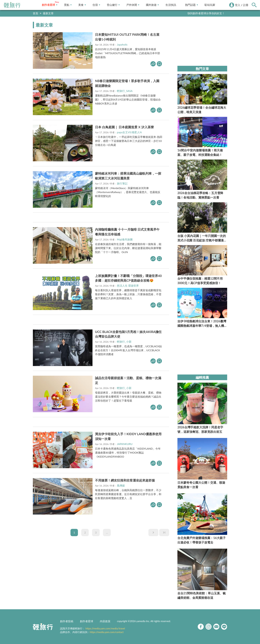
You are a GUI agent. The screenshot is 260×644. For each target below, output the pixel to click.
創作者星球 (50, 5)
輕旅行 (12, 5)
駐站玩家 (210, 5)
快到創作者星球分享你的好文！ (206, 13)
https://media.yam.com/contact (107, 632)
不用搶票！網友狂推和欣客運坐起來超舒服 (125, 480)
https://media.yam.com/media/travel (105, 628)
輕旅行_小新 (124, 342)
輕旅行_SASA (125, 91)
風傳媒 (121, 485)
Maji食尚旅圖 (125, 239)
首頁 (35, 13)
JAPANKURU (125, 444)
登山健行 (113, 5)
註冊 (246, 5)
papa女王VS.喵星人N (129, 132)
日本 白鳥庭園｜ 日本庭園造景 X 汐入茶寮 (124, 127)
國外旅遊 (152, 5)
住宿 (96, 5)
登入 (238, 5)
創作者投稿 (67, 621)
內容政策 (105, 621)
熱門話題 (192, 5)
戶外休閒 (133, 5)
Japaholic (122, 44)
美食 (82, 5)
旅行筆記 (122, 183)
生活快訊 (171, 5)
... (107, 532)
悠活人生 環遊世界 (128, 286)
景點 (68, 5)
